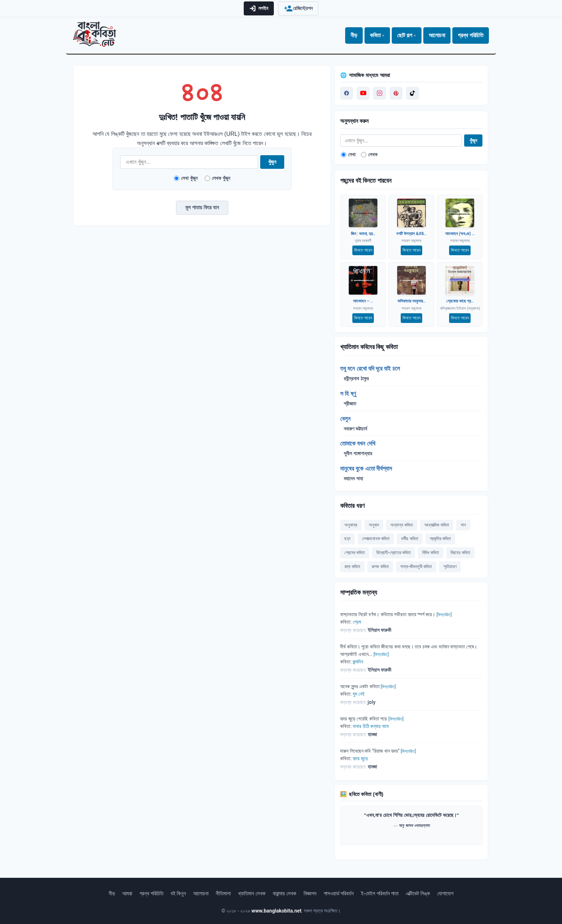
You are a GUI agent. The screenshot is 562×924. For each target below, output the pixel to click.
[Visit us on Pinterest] (396, 93)
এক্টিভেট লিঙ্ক (418, 894)
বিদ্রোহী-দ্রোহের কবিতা (394, 553)
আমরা (127, 894)
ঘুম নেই (358, 694)
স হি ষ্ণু (348, 394)
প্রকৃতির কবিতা (440, 539)
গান (463, 525)
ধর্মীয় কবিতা (409, 539)
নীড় (112, 894)
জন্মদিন (358, 662)
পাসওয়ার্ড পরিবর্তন (339, 894)
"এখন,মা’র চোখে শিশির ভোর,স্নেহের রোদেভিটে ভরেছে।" (411, 815)
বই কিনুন (178, 894)
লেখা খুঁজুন (186, 178)
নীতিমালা (223, 894)
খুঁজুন (272, 162)
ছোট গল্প (405, 35)
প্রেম (357, 622)
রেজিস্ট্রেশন (298, 8)
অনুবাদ (374, 525)
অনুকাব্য (351, 525)
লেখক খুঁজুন (217, 178)
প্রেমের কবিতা (355, 553)
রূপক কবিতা (380, 566)
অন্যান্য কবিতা (402, 525)
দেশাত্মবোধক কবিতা (376, 539)
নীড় (354, 35)
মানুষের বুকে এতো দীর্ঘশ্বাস (366, 468)
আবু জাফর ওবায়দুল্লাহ (414, 825)
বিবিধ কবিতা (431, 553)
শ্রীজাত (350, 404)
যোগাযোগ (445, 894)
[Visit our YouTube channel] (363, 93)
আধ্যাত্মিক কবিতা (437, 525)
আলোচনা (437, 35)
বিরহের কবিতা (460, 553)
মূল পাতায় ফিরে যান (202, 208)
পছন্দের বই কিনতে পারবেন (366, 180)
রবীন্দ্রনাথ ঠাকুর (356, 378)
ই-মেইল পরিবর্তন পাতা (380, 894)
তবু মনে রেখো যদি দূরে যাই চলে (370, 368)
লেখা (348, 154)
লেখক (369, 154)
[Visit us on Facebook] (347, 93)
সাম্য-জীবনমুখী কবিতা (416, 566)
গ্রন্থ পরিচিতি (471, 35)
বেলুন (345, 419)
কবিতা (375, 35)
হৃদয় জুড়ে (360, 758)
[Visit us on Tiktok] (413, 93)
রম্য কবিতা (352, 566)
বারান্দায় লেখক (285, 894)
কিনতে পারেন (363, 250)
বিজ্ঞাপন (310, 894)
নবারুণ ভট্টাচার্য (355, 429)
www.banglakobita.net (277, 911)
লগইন (259, 8)
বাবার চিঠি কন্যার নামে (371, 726)
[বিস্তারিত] (444, 615)
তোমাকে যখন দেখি (358, 443)
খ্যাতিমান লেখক (252, 894)
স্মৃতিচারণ (450, 566)
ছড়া (347, 539)
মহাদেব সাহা (353, 478)
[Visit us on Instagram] (380, 93)
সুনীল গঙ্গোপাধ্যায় (358, 453)
